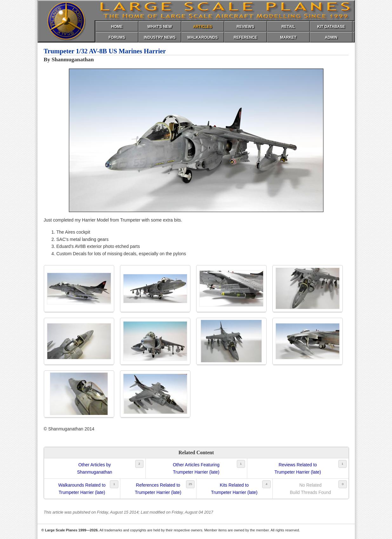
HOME (117, 27)
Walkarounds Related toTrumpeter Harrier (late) (82, 489)
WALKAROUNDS (203, 37)
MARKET (288, 37)
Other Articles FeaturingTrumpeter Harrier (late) (196, 468)
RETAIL (288, 27)
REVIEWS (245, 27)
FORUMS (117, 37)
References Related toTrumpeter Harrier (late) (158, 489)
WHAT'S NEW (159, 27)
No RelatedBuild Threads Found (310, 489)
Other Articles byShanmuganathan (95, 468)
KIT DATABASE (331, 27)
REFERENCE (245, 37)
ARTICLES (203, 27)
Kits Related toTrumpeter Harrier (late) (234, 489)
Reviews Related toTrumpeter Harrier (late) (298, 468)
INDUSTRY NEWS (160, 37)
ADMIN (331, 37)
